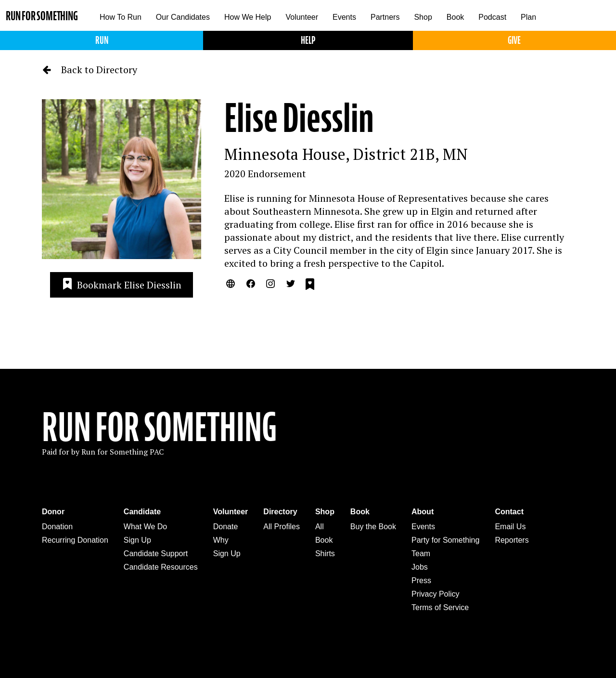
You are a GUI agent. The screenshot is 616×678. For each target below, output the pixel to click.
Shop (423, 17)
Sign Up (137, 540)
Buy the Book (373, 527)
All (320, 527)
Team (421, 554)
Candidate (142, 512)
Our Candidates (183, 17)
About (423, 512)
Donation (57, 527)
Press (421, 580)
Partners (385, 17)
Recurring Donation (75, 540)
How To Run (121, 17)
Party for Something (445, 540)
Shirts (325, 554)
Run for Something (42, 16)
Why (221, 540)
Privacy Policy (436, 594)
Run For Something (159, 428)
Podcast (492, 17)
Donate (226, 527)
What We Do (145, 527)
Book (455, 17)
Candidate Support (156, 554)
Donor (53, 512)
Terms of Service (440, 607)
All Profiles (282, 527)
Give (514, 40)
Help (308, 40)
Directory (280, 512)
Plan (528, 17)
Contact (509, 512)
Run (102, 40)
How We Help (248, 17)
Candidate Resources (161, 567)
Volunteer (302, 17)
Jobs (420, 567)
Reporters (512, 540)
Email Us (510, 527)
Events (344, 17)
